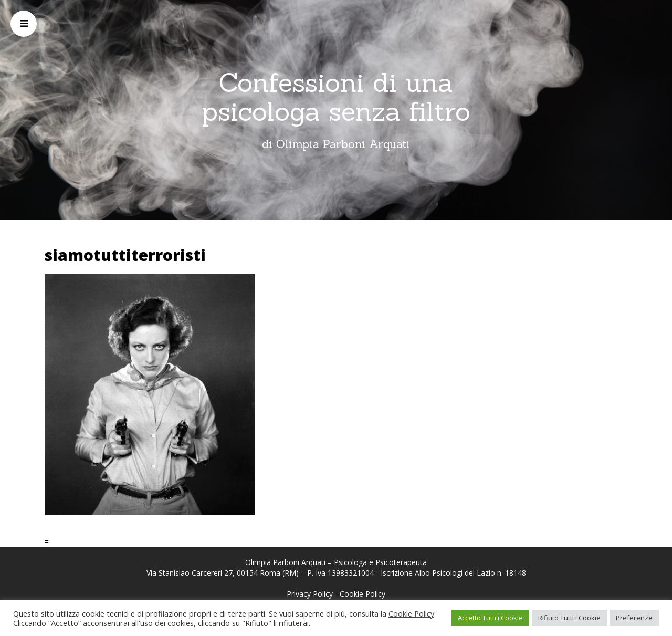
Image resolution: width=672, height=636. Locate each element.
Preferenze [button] (634, 618)
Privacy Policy (310, 594)
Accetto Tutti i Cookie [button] (490, 618)
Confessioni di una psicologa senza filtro (336, 97)
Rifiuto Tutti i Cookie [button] (569, 618)
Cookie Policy (363, 594)
